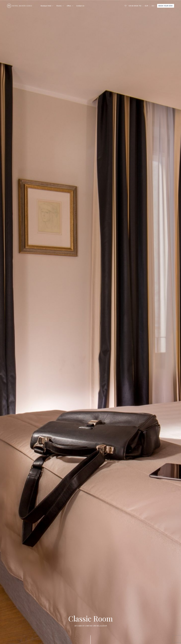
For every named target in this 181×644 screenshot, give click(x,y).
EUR (146, 6)
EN (154, 6)
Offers (69, 6)
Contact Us (80, 6)
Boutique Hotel (46, 6)
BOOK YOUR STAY (166, 6)
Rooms (59, 6)
